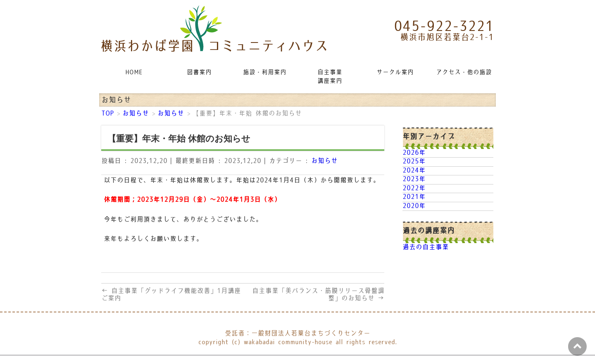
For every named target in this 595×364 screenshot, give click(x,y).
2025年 (414, 162)
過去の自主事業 (426, 247)
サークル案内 (395, 72)
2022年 (414, 188)
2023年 (414, 179)
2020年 (414, 206)
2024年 (414, 171)
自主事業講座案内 (330, 77)
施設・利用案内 (265, 72)
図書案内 (199, 72)
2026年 (414, 153)
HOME (134, 72)
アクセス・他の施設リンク (464, 72)
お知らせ (324, 161)
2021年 (414, 197)
